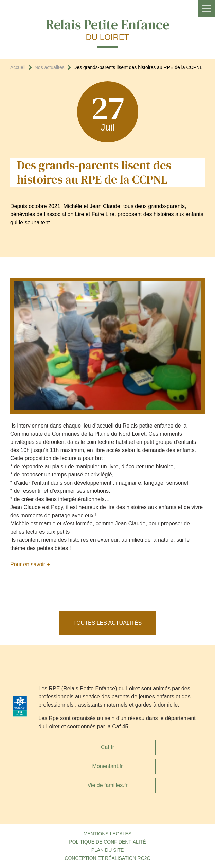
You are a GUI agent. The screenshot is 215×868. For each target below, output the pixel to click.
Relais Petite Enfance (108, 29)
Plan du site (108, 850)
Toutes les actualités (108, 623)
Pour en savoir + (30, 564)
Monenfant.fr (108, 766)
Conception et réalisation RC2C (107, 858)
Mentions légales (108, 834)
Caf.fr (107, 747)
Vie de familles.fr (108, 785)
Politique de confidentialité (107, 842)
